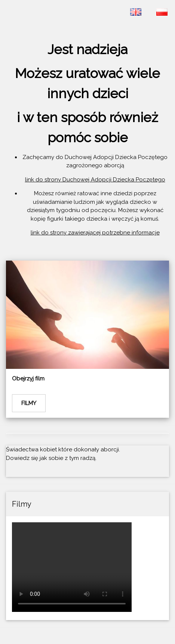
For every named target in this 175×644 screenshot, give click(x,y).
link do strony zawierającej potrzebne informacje (95, 233)
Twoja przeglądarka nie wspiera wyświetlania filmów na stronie (72, 567)
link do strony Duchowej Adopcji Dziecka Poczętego (95, 180)
